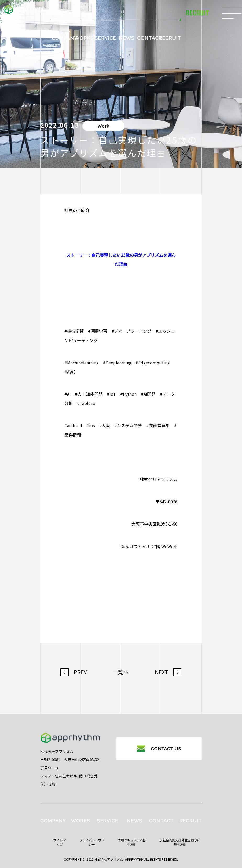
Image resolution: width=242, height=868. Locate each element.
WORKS (84, 38)
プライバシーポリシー (92, 842)
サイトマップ (60, 842)
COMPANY (65, 38)
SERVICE (105, 38)
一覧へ (121, 672)
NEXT (168, 672)
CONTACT (150, 38)
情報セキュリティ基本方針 (132, 842)
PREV (74, 672)
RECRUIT (170, 38)
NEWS (127, 38)
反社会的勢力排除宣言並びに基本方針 (180, 842)
